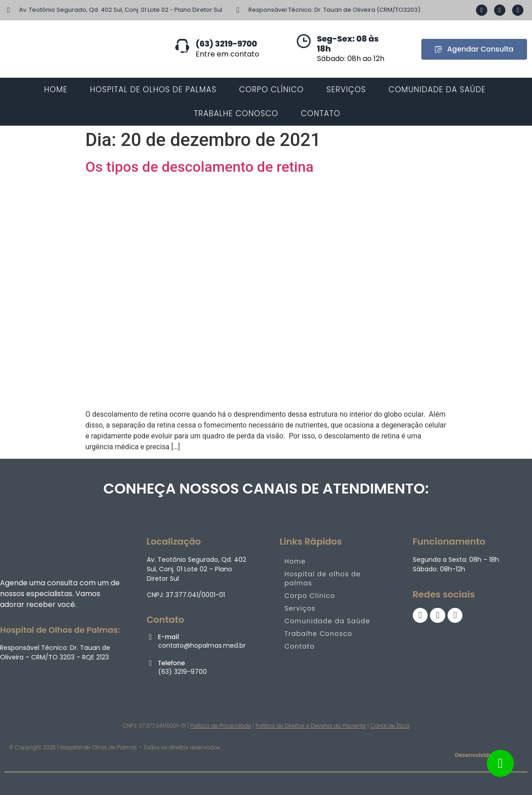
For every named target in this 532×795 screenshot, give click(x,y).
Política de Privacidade (221, 726)
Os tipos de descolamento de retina (199, 167)
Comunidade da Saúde (327, 621)
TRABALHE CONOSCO (236, 113)
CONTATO (320, 113)
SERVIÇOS (346, 89)
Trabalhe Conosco (318, 634)
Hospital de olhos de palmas (323, 579)
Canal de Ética (390, 726)
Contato (300, 646)
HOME (56, 89)
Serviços (300, 608)
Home (295, 561)
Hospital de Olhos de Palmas (153, 89)
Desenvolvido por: (479, 755)
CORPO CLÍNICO (271, 89)
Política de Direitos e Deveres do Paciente (311, 726)
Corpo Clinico (310, 596)
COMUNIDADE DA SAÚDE (437, 89)
